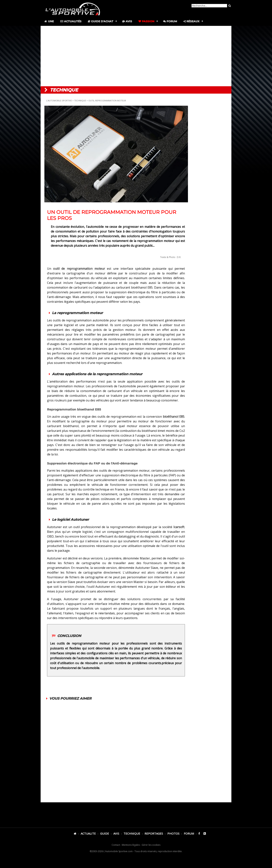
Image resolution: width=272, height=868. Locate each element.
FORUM (189, 833)
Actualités (71, 21)
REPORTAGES (154, 833)
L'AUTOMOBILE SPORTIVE (59, 101)
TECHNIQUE (80, 101)
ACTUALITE (88, 833)
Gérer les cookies (151, 845)
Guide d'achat (101, 21)
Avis (127, 21)
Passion (146, 21)
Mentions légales (131, 845)
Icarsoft (179, 527)
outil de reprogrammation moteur (79, 269)
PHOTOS (173, 833)
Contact (116, 845)
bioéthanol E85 (174, 417)
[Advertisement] (136, 56)
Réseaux (191, 21)
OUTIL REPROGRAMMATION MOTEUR (107, 101)
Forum (170, 21)
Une (49, 21)
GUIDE (105, 833)
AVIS (116, 833)
